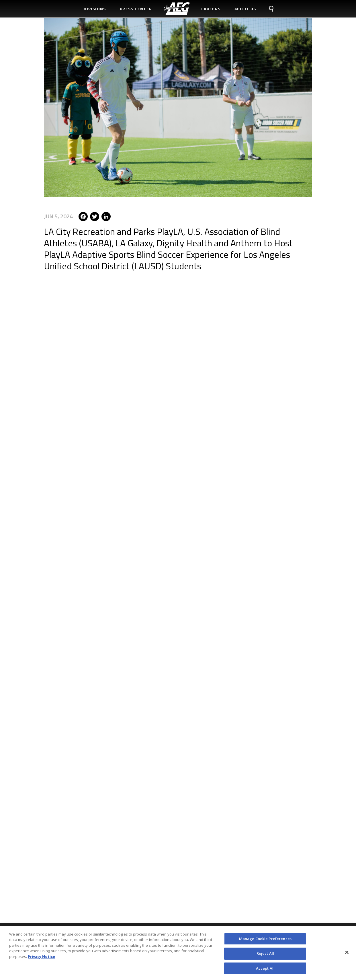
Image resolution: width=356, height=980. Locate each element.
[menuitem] (177, 9)
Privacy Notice (41, 959)
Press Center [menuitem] (136, 9)
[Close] (347, 955)
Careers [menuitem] (211, 9)
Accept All (265, 971)
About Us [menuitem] (245, 9)
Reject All (265, 956)
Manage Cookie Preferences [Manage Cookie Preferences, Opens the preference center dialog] (265, 942)
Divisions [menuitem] (95, 9)
